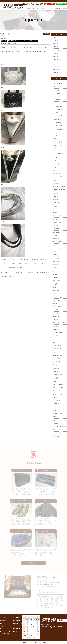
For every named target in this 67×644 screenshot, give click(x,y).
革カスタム (56, 313)
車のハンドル (56, 248)
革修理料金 (27, 8)
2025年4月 (56, 70)
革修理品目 (19, 8)
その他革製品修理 (59, 129)
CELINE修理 (56, 196)
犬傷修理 (55, 213)
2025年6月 (56, 63)
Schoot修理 (56, 407)
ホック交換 (56, 326)
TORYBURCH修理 (58, 297)
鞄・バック (5, 623)
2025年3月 (56, 73)
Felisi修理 (55, 277)
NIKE (54, 342)
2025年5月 (56, 66)
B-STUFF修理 (56, 300)
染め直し (35, 41)
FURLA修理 (56, 436)
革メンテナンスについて (59, 365)
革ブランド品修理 (28, 41)
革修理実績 (35, 8)
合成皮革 (55, 420)
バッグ (54, 161)
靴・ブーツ (5, 626)
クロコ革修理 (56, 401)
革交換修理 (56, 265)
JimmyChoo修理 (57, 232)
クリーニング (56, 352)
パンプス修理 (56, 358)
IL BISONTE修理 (57, 229)
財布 (56, 139)
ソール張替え (56, 310)
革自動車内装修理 (59, 106)
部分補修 (55, 170)
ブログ (54, 81)
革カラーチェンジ (19, 41)
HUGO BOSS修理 (57, 355)
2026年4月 (56, 37)
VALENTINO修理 (57, 346)
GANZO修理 (56, 290)
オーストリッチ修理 (58, 394)
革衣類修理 (57, 100)
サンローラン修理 (57, 333)
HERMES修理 (58, 84)
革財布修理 (57, 90)
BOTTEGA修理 (58, 119)
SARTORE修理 (57, 316)
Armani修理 (56, 294)
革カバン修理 (4, 41)
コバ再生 (55, 167)
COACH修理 (56, 200)
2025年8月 (56, 57)
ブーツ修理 (56, 320)
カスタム (55, 271)
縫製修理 (55, 268)
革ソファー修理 (58, 103)
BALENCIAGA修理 (58, 177)
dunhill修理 (56, 423)
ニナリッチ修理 (57, 430)
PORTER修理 (56, 404)
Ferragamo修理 (57, 216)
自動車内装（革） (6, 634)
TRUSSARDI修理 (57, 307)
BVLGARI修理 (56, 203)
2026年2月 (56, 44)
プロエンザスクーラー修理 (60, 427)
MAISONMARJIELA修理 (59, 187)
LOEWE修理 (56, 193)
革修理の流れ (43, 8)
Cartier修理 (59, 115)
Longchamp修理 (57, 222)
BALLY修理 (56, 303)
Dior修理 (55, 284)
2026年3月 (56, 40)
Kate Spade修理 (57, 391)
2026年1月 (56, 47)
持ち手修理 (56, 255)
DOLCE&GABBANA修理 (59, 339)
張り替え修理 (56, 219)
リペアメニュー (58, 132)
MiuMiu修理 (56, 239)
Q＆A (50, 8)
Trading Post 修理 (57, 375)
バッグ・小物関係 (59, 142)
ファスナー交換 (57, 180)
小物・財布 (5, 621)
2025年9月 (56, 53)
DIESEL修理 (56, 258)
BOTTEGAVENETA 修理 (59, 190)
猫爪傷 (54, 209)
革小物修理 (57, 93)
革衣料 (3, 629)
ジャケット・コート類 (60, 150)
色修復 (54, 417)
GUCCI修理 (56, 164)
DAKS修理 (55, 378)
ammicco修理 (56, 381)
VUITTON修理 (58, 110)
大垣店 (56, 135)
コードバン (56, 287)
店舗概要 (65, 8)
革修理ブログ (57, 8)
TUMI (54, 252)
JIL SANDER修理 (57, 410)
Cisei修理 (55, 371)
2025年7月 (56, 60)
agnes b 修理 (56, 368)
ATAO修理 (55, 274)
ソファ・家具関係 (59, 154)
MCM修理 (55, 336)
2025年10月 (56, 50)
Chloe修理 (55, 206)
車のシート (56, 245)
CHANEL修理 (11, 41)
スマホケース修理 (57, 414)
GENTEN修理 (56, 261)
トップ (13, 8)
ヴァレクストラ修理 (58, 388)
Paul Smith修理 (57, 349)
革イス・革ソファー (7, 631)
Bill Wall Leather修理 (58, 362)
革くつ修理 (57, 97)
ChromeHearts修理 (58, 242)
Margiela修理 (56, 329)
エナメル (55, 235)
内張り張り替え (57, 174)
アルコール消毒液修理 (59, 384)
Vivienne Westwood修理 (59, 323)
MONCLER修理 (57, 433)
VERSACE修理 (57, 281)
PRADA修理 (56, 183)
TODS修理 (56, 397)
